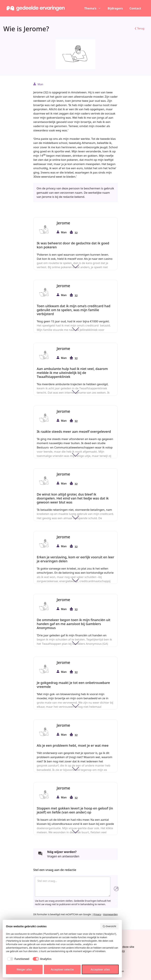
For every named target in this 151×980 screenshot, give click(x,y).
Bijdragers (115, 8)
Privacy (97, 914)
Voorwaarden (110, 914)
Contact (135, 8)
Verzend (116, 889)
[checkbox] (18, 959)
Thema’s (94, 8)
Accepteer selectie (62, 969)
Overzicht (109, 926)
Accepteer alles (100, 969)
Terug (141, 28)
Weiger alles (24, 969)
